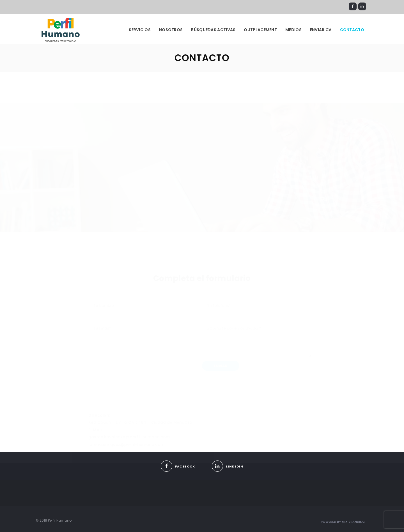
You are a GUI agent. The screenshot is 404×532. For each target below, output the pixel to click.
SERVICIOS (140, 30)
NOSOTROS (171, 30)
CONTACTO (352, 30)
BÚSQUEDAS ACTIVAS (213, 30)
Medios (293, 30)
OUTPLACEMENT (260, 30)
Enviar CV (321, 30)
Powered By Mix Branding (343, 522)
